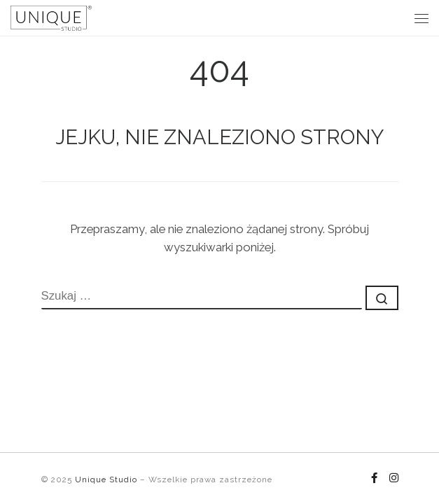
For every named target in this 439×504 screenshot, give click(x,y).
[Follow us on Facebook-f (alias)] (374, 478)
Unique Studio (106, 479)
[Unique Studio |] (51, 16)
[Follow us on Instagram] (394, 478)
